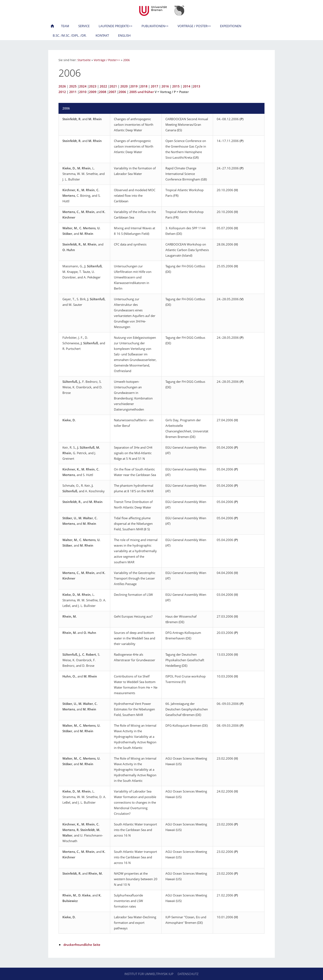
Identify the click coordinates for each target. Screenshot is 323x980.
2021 (113, 86)
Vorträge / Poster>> (107, 60)
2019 (134, 86)
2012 (62, 92)
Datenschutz (188, 974)
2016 (165, 86)
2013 (197, 86)
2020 (124, 86)
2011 (73, 92)
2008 (103, 92)
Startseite (84, 60)
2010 (83, 92)
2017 (154, 86)
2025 (73, 86)
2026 (62, 86)
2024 (83, 86)
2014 (187, 86)
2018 (144, 86)
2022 (103, 86)
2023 (93, 86)
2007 (112, 92)
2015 (176, 86)
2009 (93, 92)
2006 (126, 60)
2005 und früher (142, 92)
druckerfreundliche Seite (82, 945)
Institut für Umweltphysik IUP (149, 974)
